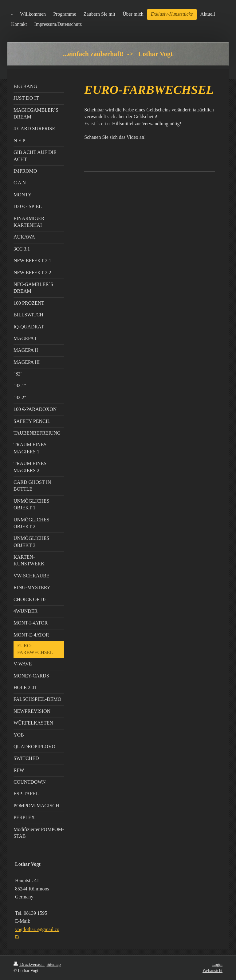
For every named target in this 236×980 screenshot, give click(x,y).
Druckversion (29, 964)
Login (217, 964)
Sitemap (54, 964)
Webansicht (212, 971)
